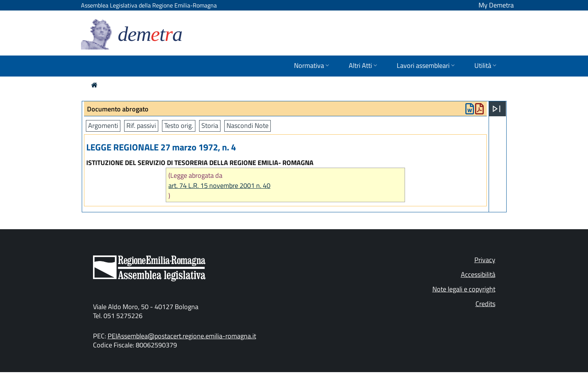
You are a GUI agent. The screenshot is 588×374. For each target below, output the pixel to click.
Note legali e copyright (464, 289)
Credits (485, 304)
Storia (210, 125)
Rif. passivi (141, 125)
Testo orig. (179, 125)
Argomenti (103, 125)
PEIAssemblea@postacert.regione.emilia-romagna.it (182, 336)
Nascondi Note (247, 125)
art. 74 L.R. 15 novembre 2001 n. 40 (219, 185)
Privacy (485, 260)
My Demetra (496, 5)
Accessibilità (478, 274)
